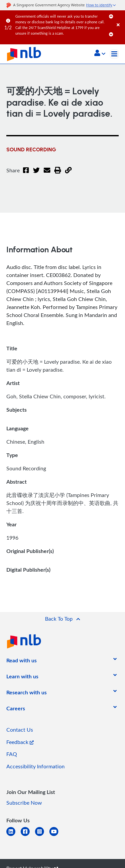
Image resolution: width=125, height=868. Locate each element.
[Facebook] (26, 174)
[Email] (47, 174)
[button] (100, 54)
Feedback (20, 742)
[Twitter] (36, 174)
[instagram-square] (42, 835)
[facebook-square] (28, 835)
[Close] (120, 18)
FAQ (12, 754)
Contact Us (20, 730)
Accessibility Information (35, 766)
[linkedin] (13, 835)
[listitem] (21, 662)
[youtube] (56, 835)
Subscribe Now (24, 803)
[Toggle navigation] (114, 54)
